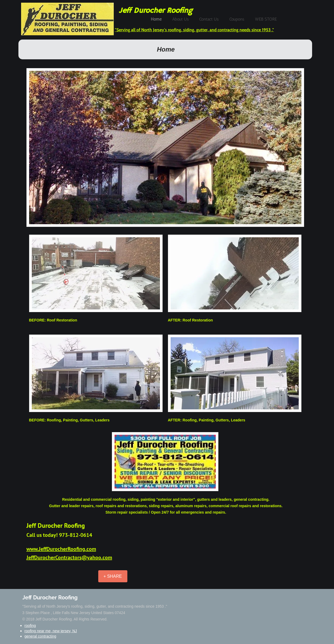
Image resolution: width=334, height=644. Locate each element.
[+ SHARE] (113, 576)
